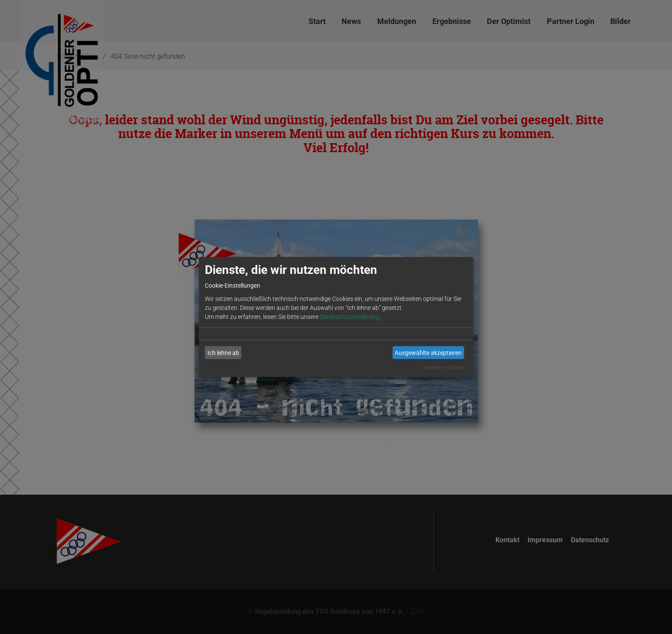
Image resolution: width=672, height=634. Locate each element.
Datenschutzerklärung (349, 316)
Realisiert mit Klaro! (444, 367)
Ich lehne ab (223, 353)
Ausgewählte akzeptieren (428, 353)
